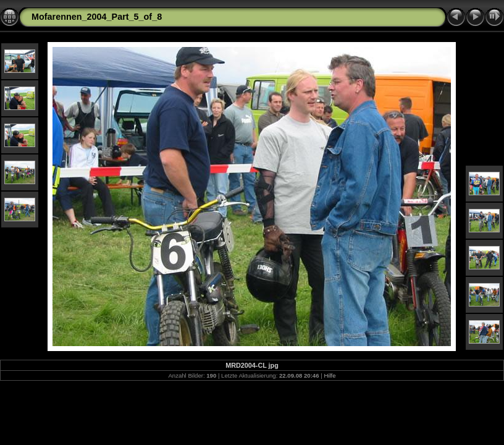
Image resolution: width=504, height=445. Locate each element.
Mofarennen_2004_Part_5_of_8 (97, 17)
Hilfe (330, 375)
